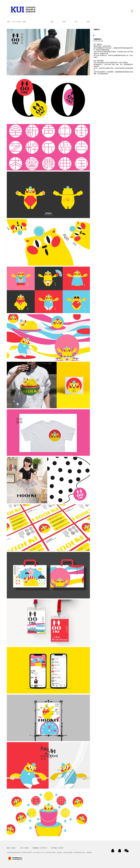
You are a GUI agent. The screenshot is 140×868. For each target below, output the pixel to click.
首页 (9, 22)
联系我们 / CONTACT (40, 848)
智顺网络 (89, 853)
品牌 (24, 22)
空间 (88, 22)
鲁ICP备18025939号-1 (40, 853)
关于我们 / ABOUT (57, 848)
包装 (64, 22)
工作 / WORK (17, 22)
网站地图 (77, 853)
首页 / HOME (11, 848)
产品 (76, 22)
